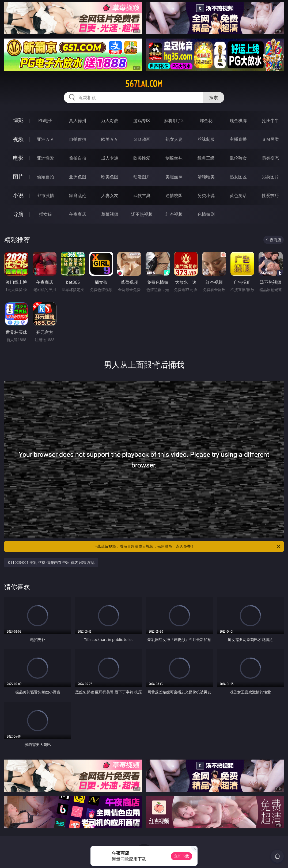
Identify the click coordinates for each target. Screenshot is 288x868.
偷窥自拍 (46, 177)
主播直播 (238, 139)
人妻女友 (110, 195)
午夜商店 (78, 214)
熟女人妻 (174, 139)
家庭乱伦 (78, 195)
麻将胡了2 (174, 120)
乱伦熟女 (238, 158)
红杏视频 (174, 214)
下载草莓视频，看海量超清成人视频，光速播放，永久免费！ (187, 546)
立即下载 (181, 856)
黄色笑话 (238, 195)
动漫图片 (142, 177)
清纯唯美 (206, 177)
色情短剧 (206, 214)
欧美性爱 (142, 158)
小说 (18, 195)
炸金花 (206, 120)
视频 (18, 139)
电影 (18, 158)
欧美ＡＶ (110, 139)
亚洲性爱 (46, 158)
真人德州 (78, 120)
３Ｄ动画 (142, 139)
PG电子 (45, 120)
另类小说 (206, 195)
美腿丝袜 (174, 177)
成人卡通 (110, 158)
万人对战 (110, 120)
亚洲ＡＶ (46, 139)
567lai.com (144, 84)
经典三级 (206, 158)
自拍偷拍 (78, 139)
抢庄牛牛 (270, 120)
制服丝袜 (174, 158)
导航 (18, 214)
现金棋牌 (238, 120)
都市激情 (46, 195)
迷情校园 (174, 195)
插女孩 (46, 214)
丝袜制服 (206, 139)
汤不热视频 (142, 214)
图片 (18, 177)
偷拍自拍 (78, 158)
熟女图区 (238, 177)
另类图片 (270, 177)
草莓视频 (110, 214)
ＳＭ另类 (270, 139)
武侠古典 (142, 195)
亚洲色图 (78, 177)
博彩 (18, 120)
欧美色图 (110, 177)
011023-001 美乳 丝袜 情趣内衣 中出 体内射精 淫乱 (51, 562)
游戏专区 (142, 120)
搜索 (214, 97)
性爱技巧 (270, 195)
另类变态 (270, 158)
